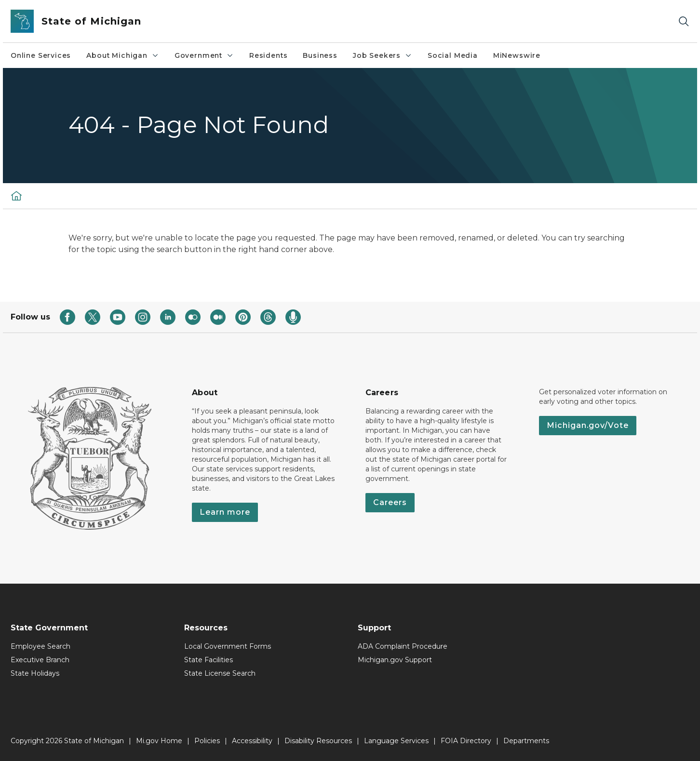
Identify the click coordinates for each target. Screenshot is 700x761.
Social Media (453, 55)
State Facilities (209, 660)
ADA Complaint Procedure (403, 646)
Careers (390, 502)
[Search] (684, 21)
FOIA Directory (466, 741)
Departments (526, 741)
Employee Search (40, 646)
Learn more (225, 512)
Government (204, 55)
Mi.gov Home (159, 741)
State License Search (220, 673)
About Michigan (122, 55)
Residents (268, 55)
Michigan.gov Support (395, 660)
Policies (207, 741)
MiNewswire (517, 55)
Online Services (41, 55)
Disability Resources (318, 741)
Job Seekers (383, 55)
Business (320, 55)
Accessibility (252, 741)
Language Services (396, 741)
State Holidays (35, 673)
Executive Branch (40, 660)
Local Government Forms (228, 646)
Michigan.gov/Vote (588, 425)
